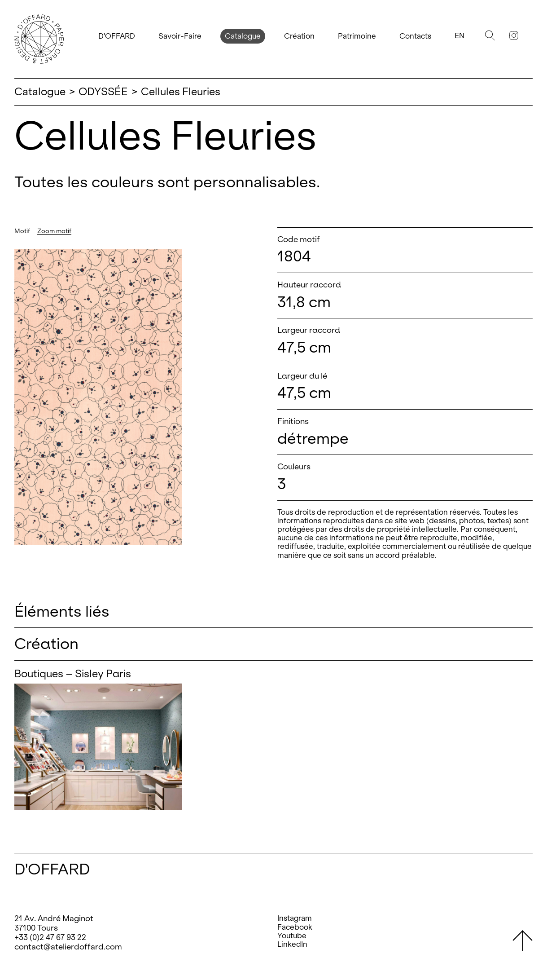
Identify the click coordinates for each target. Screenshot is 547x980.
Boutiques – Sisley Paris (73, 674)
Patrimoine (357, 36)
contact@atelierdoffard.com (68, 947)
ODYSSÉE (103, 92)
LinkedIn (292, 944)
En (459, 36)
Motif (22, 231)
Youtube (292, 936)
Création (299, 36)
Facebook (295, 927)
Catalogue (243, 36)
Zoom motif (54, 231)
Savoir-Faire (180, 36)
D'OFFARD (117, 36)
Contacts (415, 36)
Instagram (295, 918)
